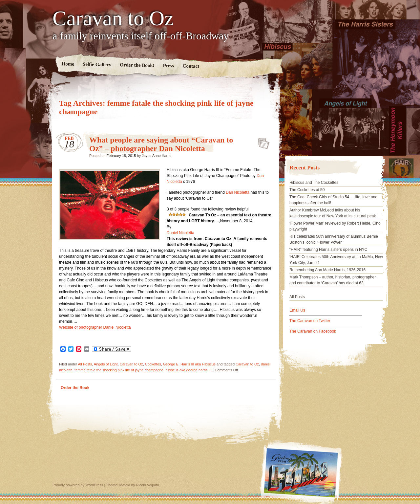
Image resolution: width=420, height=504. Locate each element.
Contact (191, 66)
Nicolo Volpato (147, 485)
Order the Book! (137, 65)
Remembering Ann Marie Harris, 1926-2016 (327, 270)
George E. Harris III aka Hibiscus (189, 364)
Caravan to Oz (113, 18)
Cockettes (153, 364)
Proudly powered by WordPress (78, 485)
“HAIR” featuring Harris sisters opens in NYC (328, 250)
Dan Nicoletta (238, 192)
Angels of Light (106, 364)
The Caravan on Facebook (313, 331)
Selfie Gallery (97, 64)
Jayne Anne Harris (157, 156)
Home (68, 64)
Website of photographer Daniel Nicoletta (95, 327)
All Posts (85, 364)
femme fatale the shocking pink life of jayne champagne (119, 370)
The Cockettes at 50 (307, 190)
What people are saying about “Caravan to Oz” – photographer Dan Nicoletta (161, 144)
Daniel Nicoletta (180, 233)
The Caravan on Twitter (310, 321)
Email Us (297, 310)
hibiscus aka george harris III (189, 370)
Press (168, 66)
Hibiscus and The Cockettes (314, 183)
